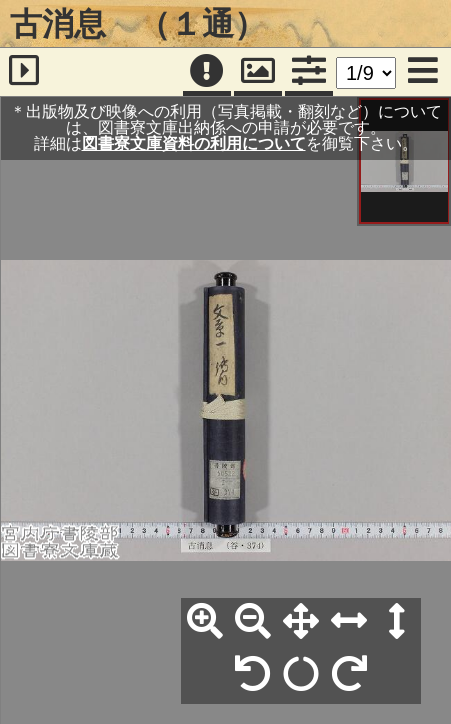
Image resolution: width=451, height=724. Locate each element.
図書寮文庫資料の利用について (194, 143)
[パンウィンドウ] (258, 72)
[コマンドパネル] (309, 72)
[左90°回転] (253, 675)
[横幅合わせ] (349, 622)
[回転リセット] (301, 675)
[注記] (207, 72)
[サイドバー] (24, 72)
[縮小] (253, 622)
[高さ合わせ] (397, 622)
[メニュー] (423, 72)
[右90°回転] (349, 675)
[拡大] (205, 622)
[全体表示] (301, 622)
